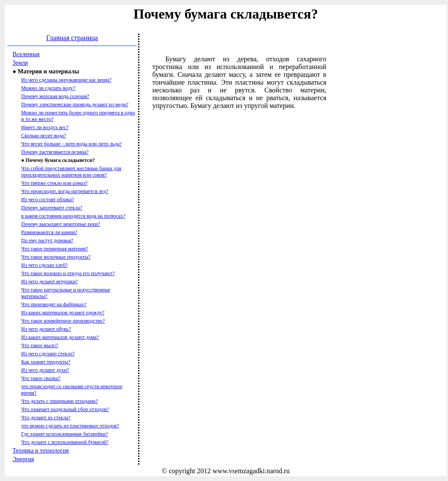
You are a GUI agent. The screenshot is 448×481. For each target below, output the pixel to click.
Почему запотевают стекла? (52, 208)
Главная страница (72, 38)
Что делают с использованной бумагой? (65, 442)
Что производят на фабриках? (54, 304)
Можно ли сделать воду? (48, 88)
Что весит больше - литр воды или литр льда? (71, 144)
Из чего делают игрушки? (49, 282)
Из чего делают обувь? (46, 329)
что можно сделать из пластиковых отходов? (70, 426)
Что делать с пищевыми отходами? (60, 401)
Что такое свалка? (41, 378)
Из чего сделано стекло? (48, 354)
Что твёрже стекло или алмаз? (54, 183)
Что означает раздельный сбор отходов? (65, 409)
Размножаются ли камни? (49, 232)
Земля (20, 63)
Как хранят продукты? (46, 362)
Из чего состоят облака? (47, 199)
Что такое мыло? (39, 345)
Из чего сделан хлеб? (44, 265)
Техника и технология (41, 451)
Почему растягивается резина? (55, 152)
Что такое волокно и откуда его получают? (68, 273)
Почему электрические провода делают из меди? (75, 104)
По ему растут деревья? (47, 240)
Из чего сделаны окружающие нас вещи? (66, 80)
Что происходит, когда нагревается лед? (65, 191)
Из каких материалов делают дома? (60, 337)
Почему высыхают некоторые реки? (61, 224)
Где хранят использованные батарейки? (65, 434)
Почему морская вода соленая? (55, 96)
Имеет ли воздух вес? (45, 127)
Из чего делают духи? (45, 370)
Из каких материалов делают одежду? (63, 313)
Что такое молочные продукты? (56, 257)
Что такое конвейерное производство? (63, 321)
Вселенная (26, 54)
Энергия (23, 459)
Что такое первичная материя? (55, 249)
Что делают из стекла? (46, 418)
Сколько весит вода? (44, 136)
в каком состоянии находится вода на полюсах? (73, 216)
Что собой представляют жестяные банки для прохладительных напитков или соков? (71, 172)
